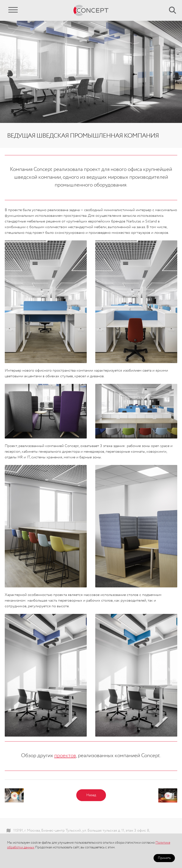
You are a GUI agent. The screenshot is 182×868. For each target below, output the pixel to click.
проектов (65, 756)
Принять (164, 858)
